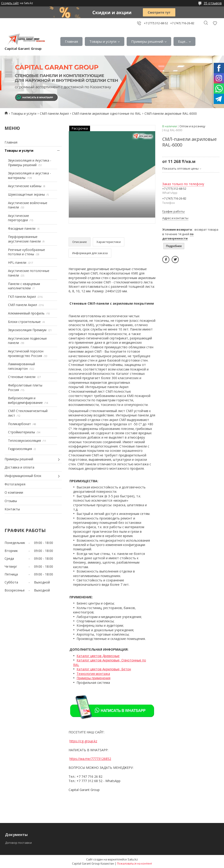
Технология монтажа (93, 674)
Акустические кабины (25, 186)
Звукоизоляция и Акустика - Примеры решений (30, 163)
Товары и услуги (103, 41)
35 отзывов (213, 3)
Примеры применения (93, 678)
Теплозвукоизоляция (24, 441)
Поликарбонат (19, 424)
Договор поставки (18, 843)
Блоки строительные (24, 322)
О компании (14, 492)
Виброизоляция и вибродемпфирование (25, 400)
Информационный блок (23, 476)
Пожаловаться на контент (135, 864)
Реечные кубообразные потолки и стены (27, 252)
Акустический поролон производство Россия (26, 353)
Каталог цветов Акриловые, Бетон (104, 669)
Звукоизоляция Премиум (27, 330)
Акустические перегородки (19, 218)
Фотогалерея (15, 484)
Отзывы (11, 501)
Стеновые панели (22, 377)
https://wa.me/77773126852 (90, 759)
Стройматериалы (21, 432)
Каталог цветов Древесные (98, 656)
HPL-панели (17, 262)
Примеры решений (147, 41)
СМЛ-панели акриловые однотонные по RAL (107, 113)
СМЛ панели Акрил (54, 113)
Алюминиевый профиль (26, 313)
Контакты (12, 509)
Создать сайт (10, 3)
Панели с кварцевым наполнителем (24, 286)
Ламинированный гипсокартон (21, 366)
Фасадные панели (22, 228)
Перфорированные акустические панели (24, 239)
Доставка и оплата (19, 467)
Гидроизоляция (20, 449)
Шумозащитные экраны (26, 194)
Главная (71, 41)
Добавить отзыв (215, 23)
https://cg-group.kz (83, 741)
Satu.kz (133, 859)
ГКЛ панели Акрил (22, 297)
